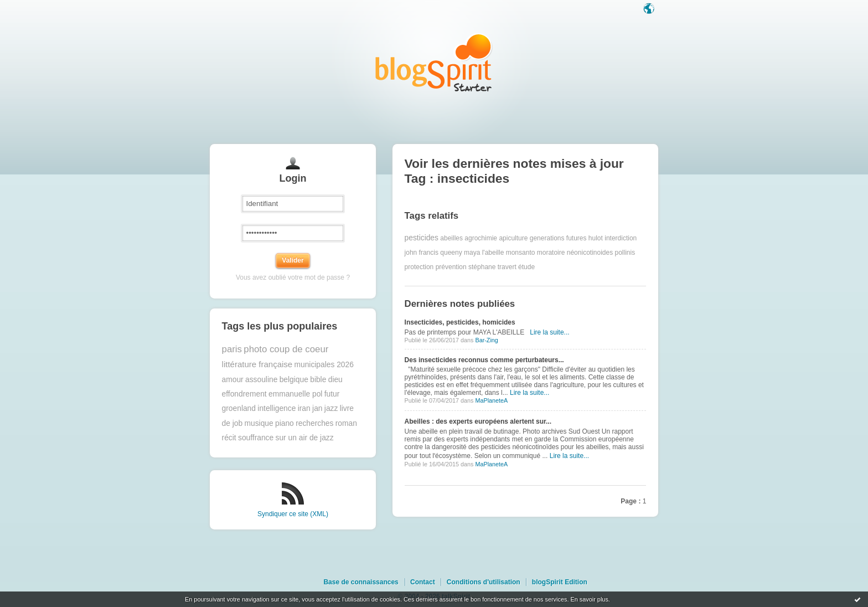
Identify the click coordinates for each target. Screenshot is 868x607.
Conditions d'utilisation (484, 582)
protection (419, 267)
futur (332, 394)
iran (304, 408)
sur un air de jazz (305, 438)
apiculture (513, 238)
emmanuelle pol (295, 394)
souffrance (256, 438)
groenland (239, 408)
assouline (261, 380)
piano (285, 423)
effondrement (244, 394)
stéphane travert (492, 267)
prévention (451, 267)
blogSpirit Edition (560, 582)
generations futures (558, 238)
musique (259, 423)
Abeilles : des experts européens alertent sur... (478, 421)
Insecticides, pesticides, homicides (460, 322)
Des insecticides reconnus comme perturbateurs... (484, 360)
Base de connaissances (361, 582)
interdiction (621, 238)
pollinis (625, 253)
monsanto (521, 253)
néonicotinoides (590, 253)
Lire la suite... (549, 332)
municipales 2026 (324, 365)
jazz (331, 408)
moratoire (551, 253)
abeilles (451, 238)
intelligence (277, 408)
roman (346, 423)
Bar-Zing (486, 340)
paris (232, 349)
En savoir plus (589, 599)
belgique (294, 380)
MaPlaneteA (491, 400)
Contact (423, 582)
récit (229, 438)
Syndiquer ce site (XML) (293, 514)
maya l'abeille (484, 253)
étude (526, 267)
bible (318, 380)
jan (317, 408)
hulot (596, 238)
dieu (335, 380)
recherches (314, 423)
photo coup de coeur (286, 349)
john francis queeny (433, 253)
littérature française (257, 364)
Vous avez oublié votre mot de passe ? (293, 277)
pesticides (422, 238)
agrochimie (481, 238)
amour (233, 380)
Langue (650, 9)
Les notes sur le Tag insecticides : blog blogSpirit (434, 62)
